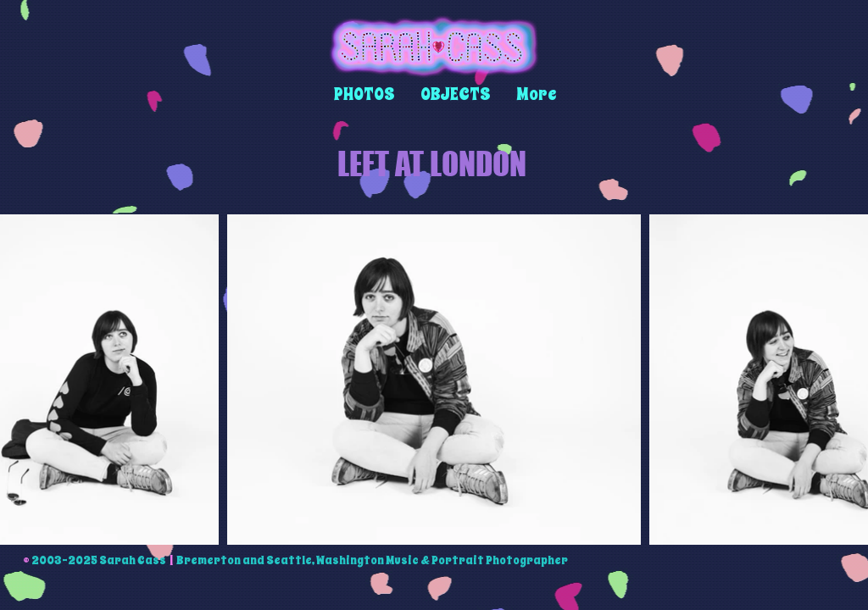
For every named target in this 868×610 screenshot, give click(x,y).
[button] (364, 94)
